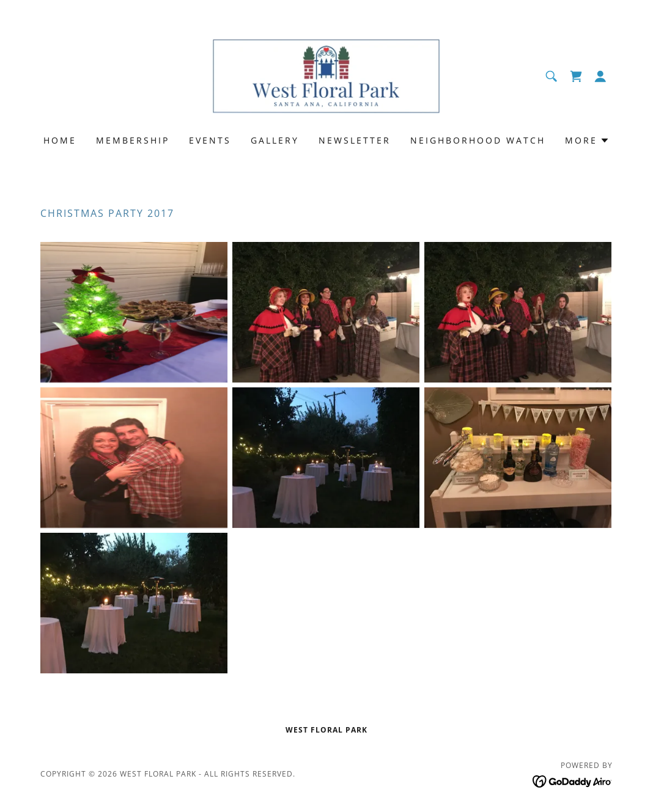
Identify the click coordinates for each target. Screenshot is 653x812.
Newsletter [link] (355, 140)
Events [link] (210, 140)
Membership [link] (133, 140)
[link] (326, 75)
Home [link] (60, 140)
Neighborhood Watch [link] (478, 140)
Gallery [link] (275, 140)
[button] (600, 76)
